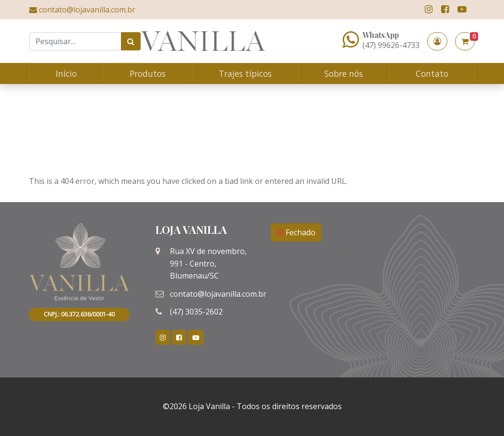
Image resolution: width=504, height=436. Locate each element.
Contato (432, 73)
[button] (437, 41)
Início (66, 73)
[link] (429, 9)
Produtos (148, 73)
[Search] (75, 41)
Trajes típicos (245, 73)
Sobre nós (344, 73)
